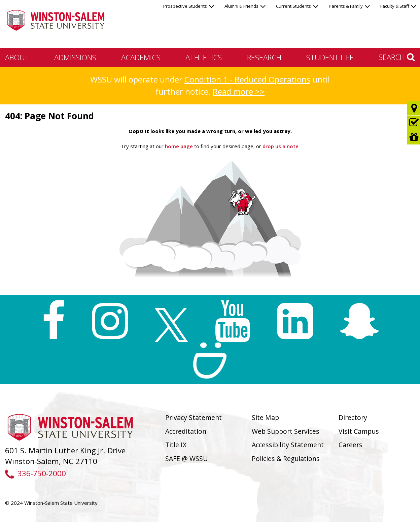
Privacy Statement (194, 417)
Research (264, 57)
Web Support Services (286, 431)
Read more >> (239, 91)
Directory (353, 417)
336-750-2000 (36, 473)
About (17, 57)
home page (179, 146)
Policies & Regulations (286, 459)
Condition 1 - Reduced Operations (247, 79)
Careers (351, 445)
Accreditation (186, 431)
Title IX (176, 445)
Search (397, 57)
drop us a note (280, 146)
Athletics (204, 57)
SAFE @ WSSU (186, 459)
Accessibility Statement (288, 445)
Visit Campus (359, 431)
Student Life (330, 57)
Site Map (265, 417)
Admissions (75, 57)
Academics (141, 57)
